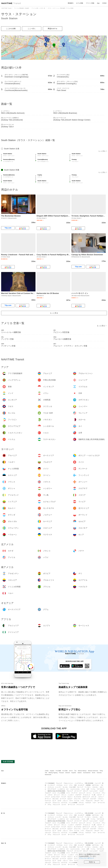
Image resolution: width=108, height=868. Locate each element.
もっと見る (103, 151)
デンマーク (74, 793)
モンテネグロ (77, 797)
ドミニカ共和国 (73, 803)
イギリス (50, 795)
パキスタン (95, 787)
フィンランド (97, 793)
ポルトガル (55, 799)
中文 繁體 (58, 771)
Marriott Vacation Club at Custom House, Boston (22, 293)
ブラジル (81, 803)
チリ (102, 801)
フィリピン (88, 787)
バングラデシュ (79, 783)
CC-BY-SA (104, 59)
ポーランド (48, 799)
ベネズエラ (88, 803)
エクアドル (64, 803)
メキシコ (65, 801)
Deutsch (68, 773)
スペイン (89, 793)
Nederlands (48, 775)
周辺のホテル (53, 29)
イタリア (99, 795)
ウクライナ (48, 801)
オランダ (94, 797)
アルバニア (70, 791)
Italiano (80, 773)
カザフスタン (96, 785)
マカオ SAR (72, 787)
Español (74, 773)
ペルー (94, 803)
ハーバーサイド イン (80, 293)
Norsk (94, 773)
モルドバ (70, 797)
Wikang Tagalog (53, 773)
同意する (92, 862)
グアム (49, 805)
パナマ (71, 801)
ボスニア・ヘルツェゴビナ (90, 791)
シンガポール (61, 789)
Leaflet (82, 59)
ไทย (75, 771)
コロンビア (48, 803)
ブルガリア (48, 793)
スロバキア (93, 799)
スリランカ (51, 787)
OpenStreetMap (90, 59)
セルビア (70, 799)
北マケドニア (86, 797)
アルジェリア (56, 805)
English (52, 771)
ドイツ (68, 793)
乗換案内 (71, 3)
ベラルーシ (101, 799)
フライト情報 (90, 3)
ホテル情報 (80, 3)
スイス (54, 793)
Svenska (99, 773)
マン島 (94, 795)
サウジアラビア (52, 789)
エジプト (64, 805)
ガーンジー (57, 795)
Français (61, 773)
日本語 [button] (104, 3)
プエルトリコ (56, 803)
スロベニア (86, 799)
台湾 (88, 789)
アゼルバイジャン (68, 783)
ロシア (54, 801)
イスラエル (59, 785)
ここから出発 (11, 29)
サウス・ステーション (19, 14)
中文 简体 (65, 771)
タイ (68, 789)
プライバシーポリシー (86, 858)
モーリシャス (72, 805)
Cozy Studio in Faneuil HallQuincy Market (55, 255)
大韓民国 (88, 785)
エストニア (82, 793)
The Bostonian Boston (11, 216)
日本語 (47, 771)
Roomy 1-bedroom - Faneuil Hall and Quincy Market (24, 255)
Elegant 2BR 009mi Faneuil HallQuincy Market (57, 216)
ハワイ (82, 801)
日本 (75, 785)
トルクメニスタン (75, 789)
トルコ (83, 789)
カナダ (59, 801)
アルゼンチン (89, 801)
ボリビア (97, 801)
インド (66, 785)
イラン (71, 785)
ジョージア (98, 783)
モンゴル (65, 787)
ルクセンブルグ (55, 797)
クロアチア (78, 795)
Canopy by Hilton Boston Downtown (87, 255)
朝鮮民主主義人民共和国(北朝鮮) (57, 791)
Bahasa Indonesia (93, 771)
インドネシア (51, 785)
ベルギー (102, 791)
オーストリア (78, 791)
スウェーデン (77, 799)
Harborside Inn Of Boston (48, 293)
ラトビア (64, 797)
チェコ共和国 (61, 793)
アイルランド (87, 795)
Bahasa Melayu (82, 771)
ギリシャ (64, 795)
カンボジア (81, 785)
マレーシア (80, 787)
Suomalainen (87, 773)
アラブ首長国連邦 (50, 783)
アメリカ (77, 801)
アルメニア (59, 783)
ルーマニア (63, 799)
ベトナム (93, 789)
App (98, 3)
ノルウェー (101, 797)
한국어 (71, 771)
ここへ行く (32, 29)
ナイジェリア (80, 805)
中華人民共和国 (89, 783)
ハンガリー (71, 795)
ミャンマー (58, 787)
